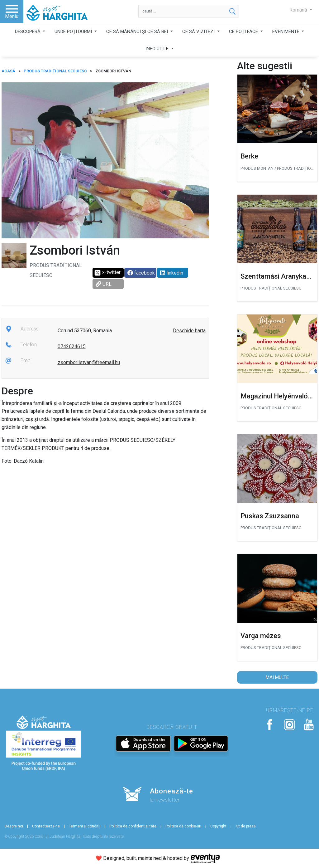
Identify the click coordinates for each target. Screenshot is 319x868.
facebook (141, 273)
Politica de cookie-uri (183, 826)
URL (104, 284)
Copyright (218, 826)
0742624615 (72, 346)
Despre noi (14, 826)
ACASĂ (8, 71)
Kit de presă (246, 826)
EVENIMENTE (286, 32)
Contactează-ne (46, 826)
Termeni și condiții (85, 826)
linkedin (172, 273)
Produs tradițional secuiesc (55, 71)
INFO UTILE (158, 49)
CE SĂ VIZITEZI (199, 32)
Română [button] (299, 10)
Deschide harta (189, 331)
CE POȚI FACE (244, 32)
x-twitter (107, 273)
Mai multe (277, 677)
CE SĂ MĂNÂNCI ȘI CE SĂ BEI (138, 32)
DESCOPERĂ (28, 32)
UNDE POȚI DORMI (74, 32)
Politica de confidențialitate (133, 826)
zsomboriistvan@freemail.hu (89, 362)
